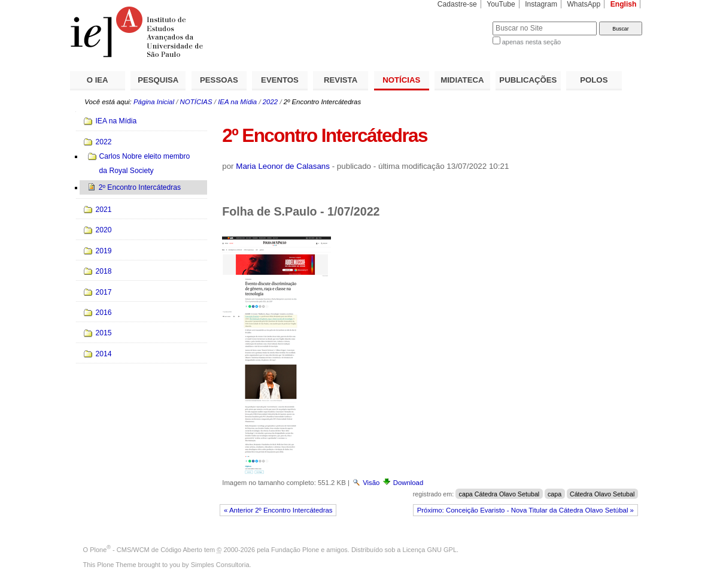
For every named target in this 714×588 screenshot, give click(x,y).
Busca (464, 21)
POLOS (594, 80)
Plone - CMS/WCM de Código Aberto (146, 550)
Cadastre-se (457, 4)
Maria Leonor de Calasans (283, 166)
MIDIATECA (462, 80)
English (624, 4)
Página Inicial (154, 102)
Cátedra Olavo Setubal (602, 494)
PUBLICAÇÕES (528, 80)
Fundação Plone (295, 550)
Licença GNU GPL (430, 550)
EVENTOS (280, 80)
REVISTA (341, 80)
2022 (270, 102)
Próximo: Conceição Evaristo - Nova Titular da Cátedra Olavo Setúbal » (525, 510)
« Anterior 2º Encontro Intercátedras (278, 510)
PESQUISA (158, 80)
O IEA (98, 80)
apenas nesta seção (531, 42)
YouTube (501, 4)
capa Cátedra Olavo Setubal (499, 494)
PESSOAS (219, 80)
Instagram (541, 4)
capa (555, 494)
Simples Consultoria (220, 565)
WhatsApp (584, 4)
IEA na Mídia (237, 102)
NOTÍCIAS (401, 80)
